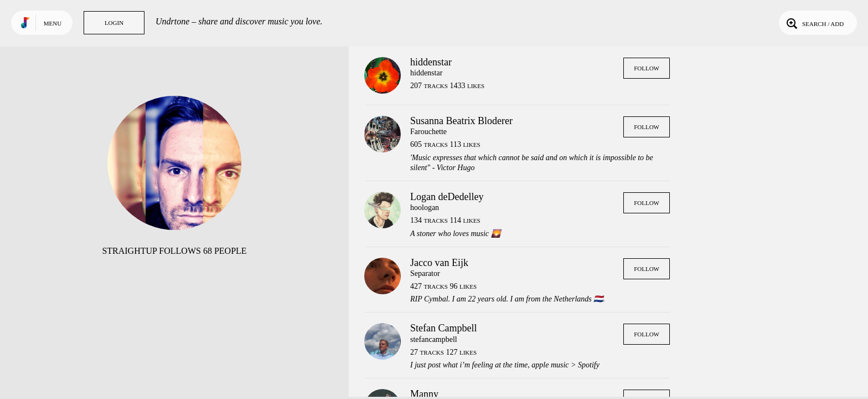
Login (114, 23)
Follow (647, 68)
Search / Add (814, 23)
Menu (53, 23)
